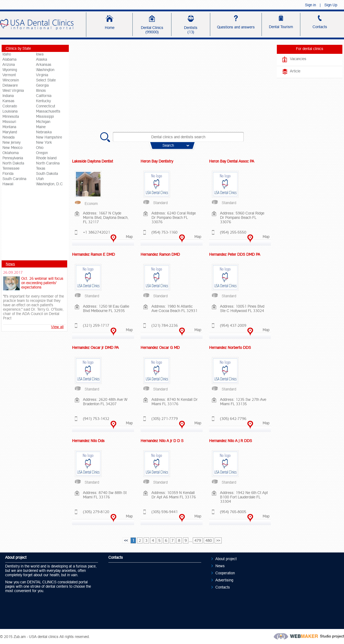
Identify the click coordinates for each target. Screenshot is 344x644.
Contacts (223, 587)
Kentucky (43, 101)
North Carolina (48, 163)
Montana (9, 127)
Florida (8, 174)
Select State (46, 80)
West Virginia (13, 90)
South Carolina (14, 179)
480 (209, 540)
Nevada (8, 137)
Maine (41, 127)
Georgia (42, 85)
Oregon (42, 153)
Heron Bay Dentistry (157, 161)
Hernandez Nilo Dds (88, 441)
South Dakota (47, 174)
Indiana (8, 96)
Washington (45, 70)
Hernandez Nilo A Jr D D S (162, 441)
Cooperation (225, 573)
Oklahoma (11, 153)
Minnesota (11, 116)
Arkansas (44, 64)
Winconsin (11, 80)
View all (57, 327)
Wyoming (10, 70)
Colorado (10, 106)
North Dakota (13, 163)
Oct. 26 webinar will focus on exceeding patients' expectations (42, 283)
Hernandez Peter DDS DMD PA (235, 254)
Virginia (42, 75)
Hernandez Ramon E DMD (94, 254)
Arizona (9, 64)
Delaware (10, 85)
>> (218, 540)
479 (198, 540)
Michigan (43, 122)
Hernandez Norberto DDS (230, 348)
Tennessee (11, 168)
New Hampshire (49, 137)
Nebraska (44, 132)
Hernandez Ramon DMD (160, 254)
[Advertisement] (35, 225)
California (44, 96)
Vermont (9, 75)
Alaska (41, 59)
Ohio (40, 148)
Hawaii (8, 184)
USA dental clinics (44, 637)
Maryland (10, 132)
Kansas (8, 101)
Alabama (9, 59)
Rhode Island (46, 158)
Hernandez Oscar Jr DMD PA (95, 348)
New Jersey (11, 142)
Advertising (224, 580)
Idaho (7, 54)
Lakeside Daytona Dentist (93, 161)
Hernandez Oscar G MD (160, 348)
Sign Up (331, 5)
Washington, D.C (49, 184)
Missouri (9, 122)
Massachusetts (48, 111)
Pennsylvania (13, 158)
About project (226, 559)
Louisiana (10, 111)
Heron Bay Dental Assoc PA (232, 161)
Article (295, 71)
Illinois (41, 90)
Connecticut (46, 106)
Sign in (310, 5)
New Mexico (12, 148)
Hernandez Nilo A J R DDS (231, 441)
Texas (41, 168)
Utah (40, 179)
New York (44, 142)
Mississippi (45, 116)
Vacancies (298, 59)
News (10, 264)
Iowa (40, 54)
